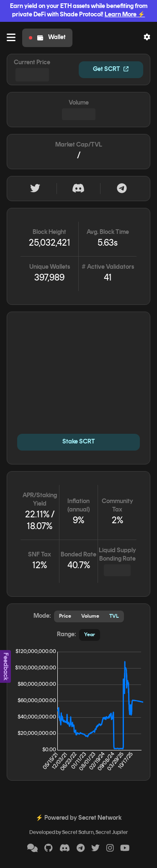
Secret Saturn (78, 833)
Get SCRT (111, 69)
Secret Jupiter (112, 833)
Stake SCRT (79, 442)
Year (90, 635)
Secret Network (100, 818)
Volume (90, 616)
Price (65, 616)
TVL (114, 616)
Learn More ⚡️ (125, 15)
